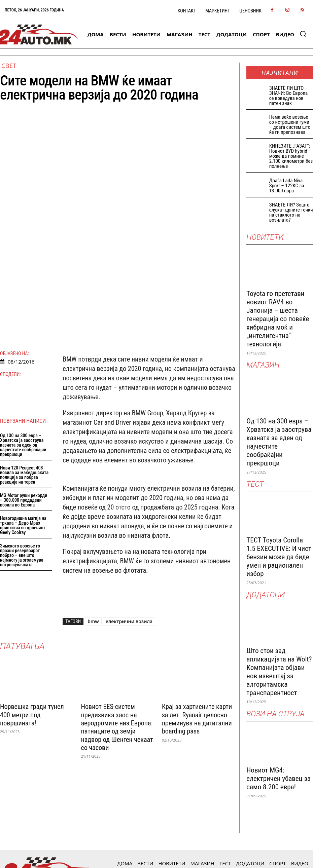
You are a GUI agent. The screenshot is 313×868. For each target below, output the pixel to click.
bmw (93, 522)
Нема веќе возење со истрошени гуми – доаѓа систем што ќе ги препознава (290, 125)
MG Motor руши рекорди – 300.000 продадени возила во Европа (24, 401)
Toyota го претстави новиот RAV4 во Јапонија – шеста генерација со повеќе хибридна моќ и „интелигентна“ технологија (278, 319)
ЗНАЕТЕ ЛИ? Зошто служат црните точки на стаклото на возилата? (291, 212)
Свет (9, 66)
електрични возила (129, 522)
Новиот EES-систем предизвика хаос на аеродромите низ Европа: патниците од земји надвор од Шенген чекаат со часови (117, 621)
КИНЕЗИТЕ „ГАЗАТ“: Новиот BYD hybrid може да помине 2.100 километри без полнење (291, 156)
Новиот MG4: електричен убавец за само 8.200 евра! (279, 779)
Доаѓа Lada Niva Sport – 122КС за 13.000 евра (287, 186)
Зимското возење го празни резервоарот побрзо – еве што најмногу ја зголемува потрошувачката (22, 456)
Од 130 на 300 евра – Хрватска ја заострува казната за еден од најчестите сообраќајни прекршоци (23, 346)
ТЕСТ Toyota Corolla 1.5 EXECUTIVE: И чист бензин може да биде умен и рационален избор (279, 557)
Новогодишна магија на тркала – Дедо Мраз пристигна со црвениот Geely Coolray (23, 426)
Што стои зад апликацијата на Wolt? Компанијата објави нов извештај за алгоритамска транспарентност (279, 672)
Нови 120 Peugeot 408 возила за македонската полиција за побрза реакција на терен (24, 376)
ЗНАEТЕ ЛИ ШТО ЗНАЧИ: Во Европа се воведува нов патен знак (289, 96)
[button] (303, 34)
